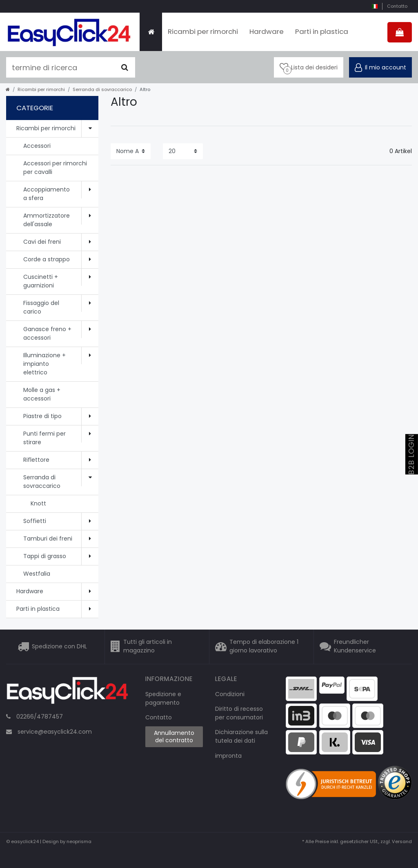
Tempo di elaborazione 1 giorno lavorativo (264, 647)
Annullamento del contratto (174, 737)
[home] (8, 89)
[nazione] (375, 6)
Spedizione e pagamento (163, 698)
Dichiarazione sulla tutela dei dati (241, 736)
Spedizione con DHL (59, 646)
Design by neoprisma (67, 841)
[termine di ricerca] (60, 67)
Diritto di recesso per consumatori (239, 713)
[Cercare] (125, 67)
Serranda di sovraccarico (102, 89)
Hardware (267, 31)
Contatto (397, 6)
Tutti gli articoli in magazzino (148, 647)
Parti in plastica (322, 31)
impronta (228, 756)
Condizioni (230, 694)
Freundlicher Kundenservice (355, 647)
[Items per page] (183, 151)
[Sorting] (131, 151)
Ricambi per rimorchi (203, 31)
